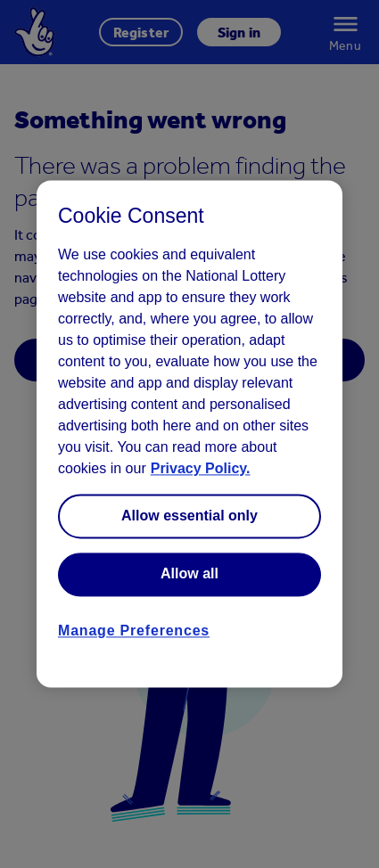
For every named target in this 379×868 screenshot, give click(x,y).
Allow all (189, 574)
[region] (189, 434)
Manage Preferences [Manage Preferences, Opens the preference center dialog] (134, 631)
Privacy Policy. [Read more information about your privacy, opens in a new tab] (201, 468)
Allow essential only (189, 516)
